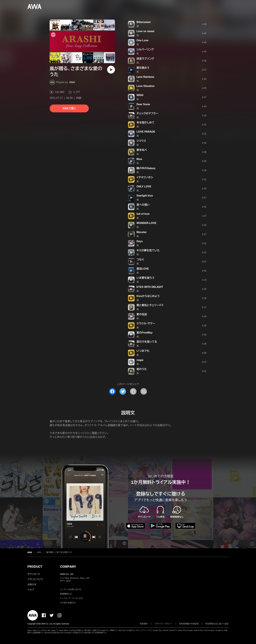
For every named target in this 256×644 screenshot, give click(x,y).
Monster (142, 232)
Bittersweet (144, 22)
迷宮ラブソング (145, 59)
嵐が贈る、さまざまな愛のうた (59, 552)
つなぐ (140, 260)
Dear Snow (143, 104)
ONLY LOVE (144, 186)
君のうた (142, 369)
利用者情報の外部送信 (189, 624)
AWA (72, 82)
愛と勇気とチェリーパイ (150, 305)
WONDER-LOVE (146, 223)
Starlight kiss (145, 196)
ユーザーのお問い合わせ (71, 590)
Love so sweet (145, 31)
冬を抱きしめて (145, 123)
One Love (142, 40)
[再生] (111, 70)
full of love (143, 214)
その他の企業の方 (68, 603)
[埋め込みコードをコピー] (144, 391)
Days (140, 241)
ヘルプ (31, 590)
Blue (139, 159)
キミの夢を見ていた (148, 250)
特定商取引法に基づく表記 (217, 624)
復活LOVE (143, 269)
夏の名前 (142, 314)
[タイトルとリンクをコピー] (133, 391)
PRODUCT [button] (35, 567)
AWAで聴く (69, 108)
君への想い (143, 205)
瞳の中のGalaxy (146, 168)
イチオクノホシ (145, 177)
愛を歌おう (143, 68)
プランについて (35, 579)
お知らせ (32, 584)
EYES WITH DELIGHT (150, 287)
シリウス (141, 141)
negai (140, 360)
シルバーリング (145, 49)
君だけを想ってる (147, 342)
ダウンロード (34, 574)
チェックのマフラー (147, 113)
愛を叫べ (142, 150)
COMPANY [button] (68, 567)
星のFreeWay (144, 333)
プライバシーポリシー (164, 624)
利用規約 (144, 624)
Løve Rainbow (145, 77)
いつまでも (143, 351)
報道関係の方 (66, 594)
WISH (140, 95)
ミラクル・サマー (146, 323)
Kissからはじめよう (148, 296)
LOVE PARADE (146, 132)
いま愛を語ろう (145, 278)
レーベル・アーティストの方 (71, 598)
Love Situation (145, 86)
